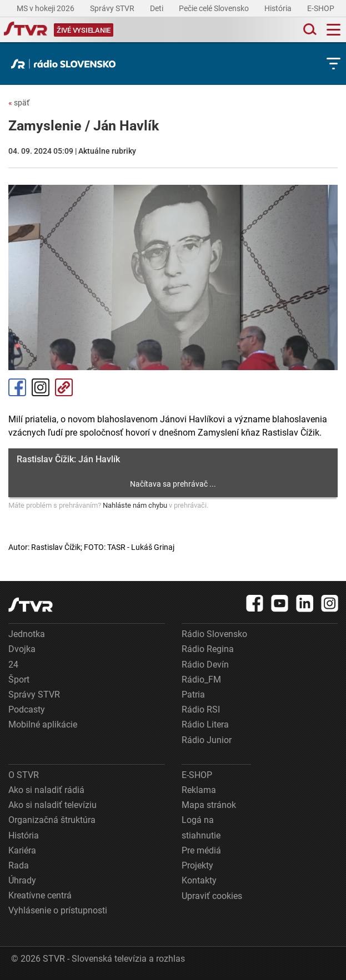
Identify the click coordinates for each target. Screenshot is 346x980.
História (279, 8)
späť (19, 103)
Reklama (199, 790)
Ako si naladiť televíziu (52, 805)
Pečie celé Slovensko (215, 8)
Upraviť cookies (212, 896)
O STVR (24, 775)
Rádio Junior (207, 740)
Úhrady (22, 880)
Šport (19, 680)
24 (13, 665)
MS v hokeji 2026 (46, 8)
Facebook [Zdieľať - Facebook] (17, 387)
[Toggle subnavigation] (334, 64)
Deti (157, 8)
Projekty (197, 865)
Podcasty (27, 709)
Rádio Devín (205, 665)
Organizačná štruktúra (52, 820)
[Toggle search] (309, 30)
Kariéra (22, 850)
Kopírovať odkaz (64, 387)
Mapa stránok (209, 805)
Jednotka (27, 634)
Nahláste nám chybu (135, 505)
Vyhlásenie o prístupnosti (58, 910)
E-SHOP (322, 8)
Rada (19, 865)
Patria (193, 694)
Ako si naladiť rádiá (46, 790)
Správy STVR (113, 8)
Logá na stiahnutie (201, 827)
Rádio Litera (205, 724)
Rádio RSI (201, 709)
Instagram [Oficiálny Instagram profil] (41, 387)
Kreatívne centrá (40, 895)
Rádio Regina (208, 649)
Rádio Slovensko (214, 634)
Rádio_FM (201, 680)
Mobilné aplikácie (43, 724)
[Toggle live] (84, 30)
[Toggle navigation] (334, 30)
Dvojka (22, 649)
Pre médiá (201, 850)
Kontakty (199, 880)
